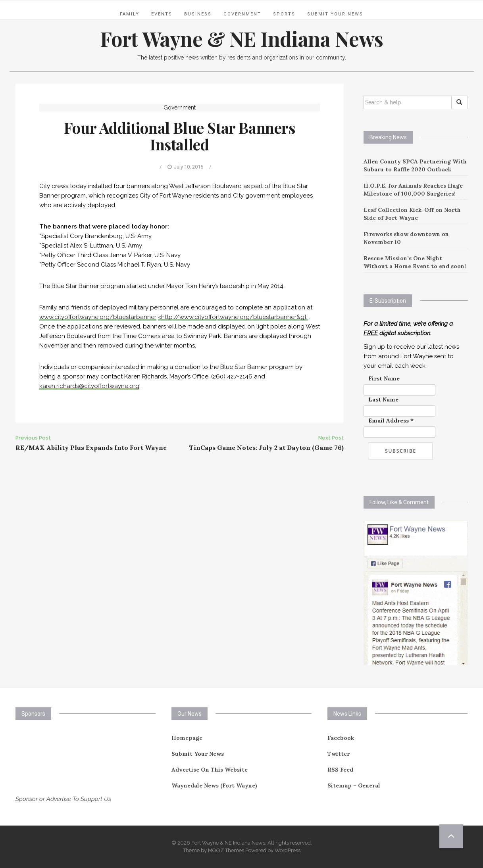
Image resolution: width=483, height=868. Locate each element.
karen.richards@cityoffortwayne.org (89, 386)
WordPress (288, 850)
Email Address (391, 421)
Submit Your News (335, 14)
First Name (384, 378)
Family (130, 14)
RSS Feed (340, 770)
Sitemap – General (354, 785)
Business (198, 14)
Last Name (383, 399)
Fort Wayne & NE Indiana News (242, 39)
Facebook (341, 738)
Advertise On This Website (210, 770)
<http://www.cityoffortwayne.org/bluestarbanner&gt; (233, 317)
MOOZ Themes (226, 850)
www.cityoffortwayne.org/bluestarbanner (98, 317)
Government (242, 14)
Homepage (187, 738)
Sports (284, 14)
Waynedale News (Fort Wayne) (214, 785)
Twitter (339, 754)
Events (162, 14)
